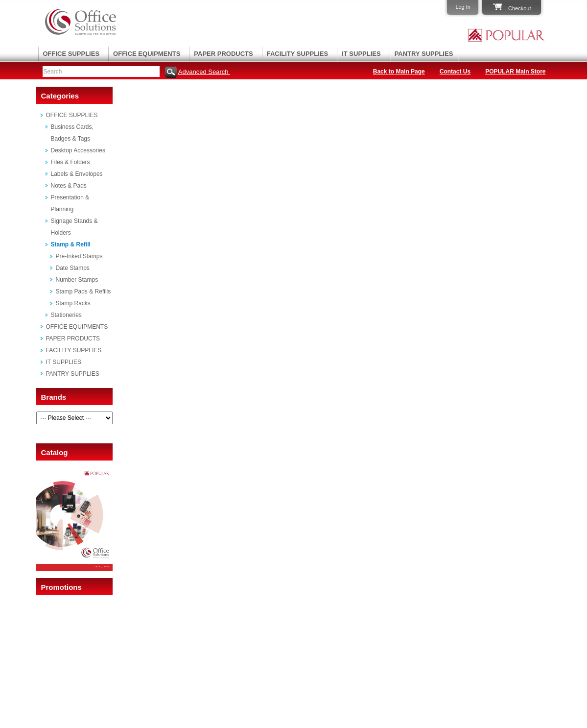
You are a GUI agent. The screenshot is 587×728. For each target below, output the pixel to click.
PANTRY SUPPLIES (424, 54)
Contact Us (455, 72)
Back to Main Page (399, 72)
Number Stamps (77, 280)
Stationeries (66, 315)
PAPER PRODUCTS (223, 54)
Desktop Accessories (78, 150)
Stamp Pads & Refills (83, 291)
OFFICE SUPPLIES (71, 54)
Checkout (519, 8)
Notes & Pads (69, 186)
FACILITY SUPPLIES (297, 54)
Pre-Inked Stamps (79, 256)
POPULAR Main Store (515, 72)
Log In (463, 7)
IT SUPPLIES (361, 54)
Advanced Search (204, 72)
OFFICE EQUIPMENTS (147, 54)
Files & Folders (70, 162)
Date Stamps (73, 268)
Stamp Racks (73, 303)
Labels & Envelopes (77, 174)
